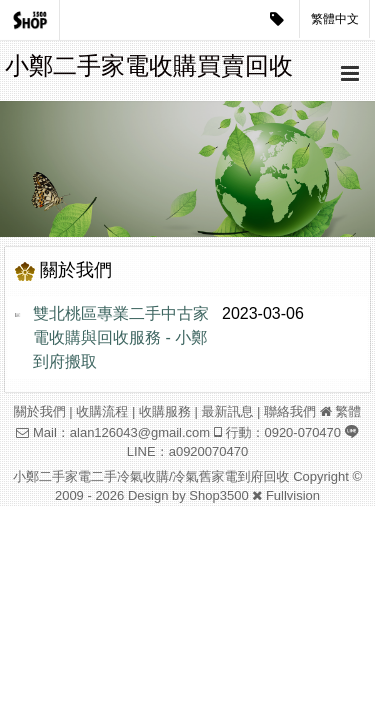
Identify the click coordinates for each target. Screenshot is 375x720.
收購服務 (165, 411)
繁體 (348, 411)
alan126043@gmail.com (140, 432)
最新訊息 (227, 411)
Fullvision (293, 495)
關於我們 (40, 411)
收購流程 (102, 411)
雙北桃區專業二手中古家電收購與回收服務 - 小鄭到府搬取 (121, 337)
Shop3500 (218, 495)
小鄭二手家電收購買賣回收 (149, 65)
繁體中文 (335, 19)
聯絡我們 (290, 411)
